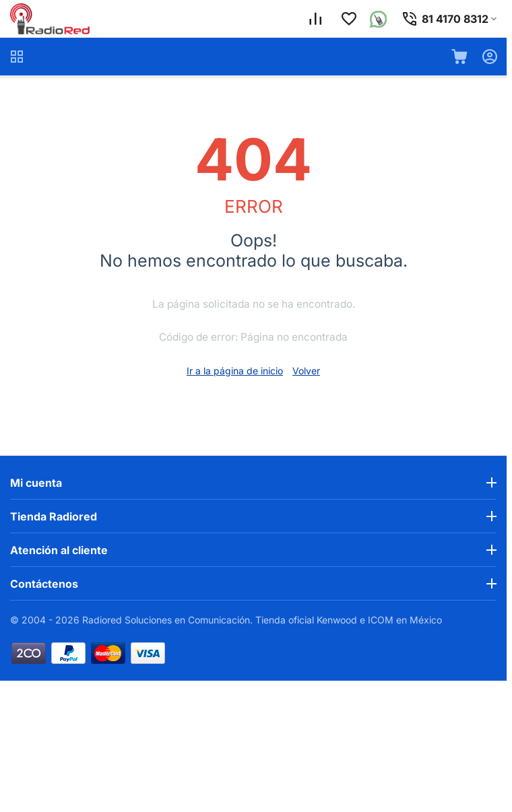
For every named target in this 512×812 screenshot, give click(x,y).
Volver (306, 371)
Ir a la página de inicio (235, 371)
